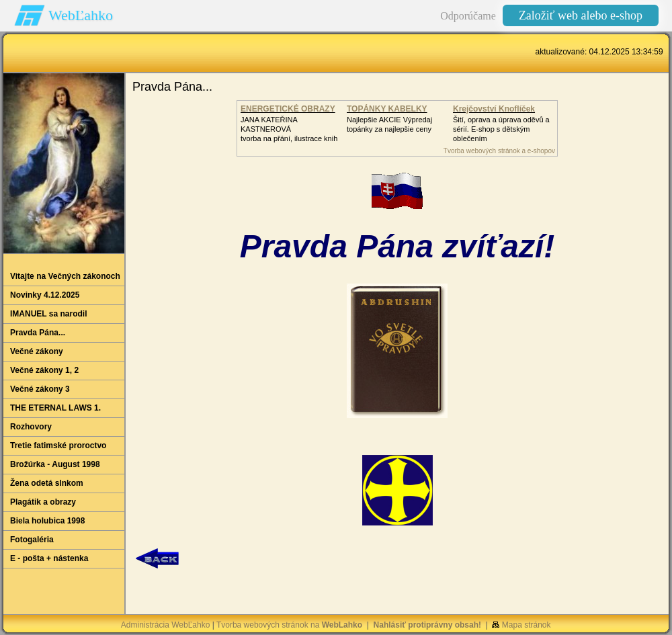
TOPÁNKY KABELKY (387, 109)
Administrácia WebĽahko (166, 625)
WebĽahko (81, 15)
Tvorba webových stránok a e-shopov (499, 151)
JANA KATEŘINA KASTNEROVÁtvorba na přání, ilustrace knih (289, 129)
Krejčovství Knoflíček (494, 109)
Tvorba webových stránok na (289, 625)
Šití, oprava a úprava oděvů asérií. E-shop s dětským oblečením (501, 129)
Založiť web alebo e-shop (581, 15)
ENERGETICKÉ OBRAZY (288, 109)
